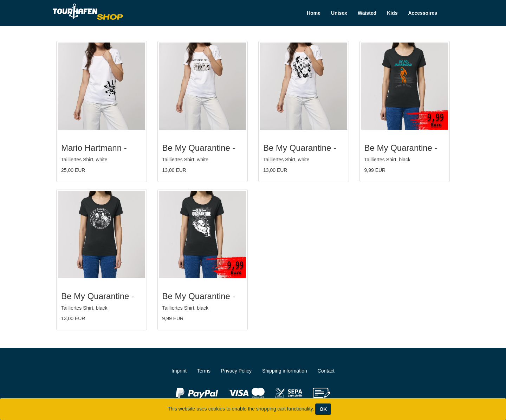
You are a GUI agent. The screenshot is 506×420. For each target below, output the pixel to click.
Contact (326, 371)
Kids (392, 13)
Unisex (339, 13)
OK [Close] (323, 409)
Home (314, 13)
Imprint (179, 371)
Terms (204, 371)
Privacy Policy (236, 371)
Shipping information (285, 371)
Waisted (367, 13)
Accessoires (423, 13)
